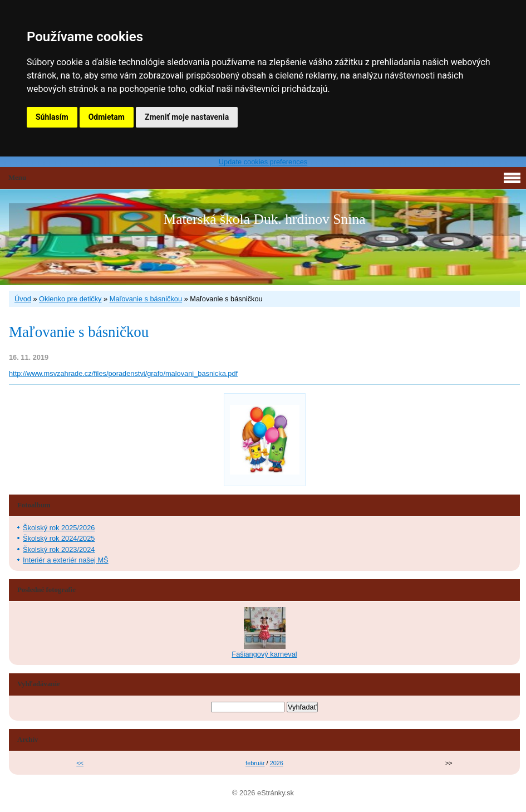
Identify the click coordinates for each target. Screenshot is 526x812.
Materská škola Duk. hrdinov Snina (264, 219)
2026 (277, 763)
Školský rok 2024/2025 (59, 538)
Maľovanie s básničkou (146, 299)
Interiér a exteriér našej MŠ (66, 560)
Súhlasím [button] (52, 117)
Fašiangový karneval (264, 654)
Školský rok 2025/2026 (59, 528)
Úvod (23, 299)
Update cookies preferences (263, 162)
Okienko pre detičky (70, 299)
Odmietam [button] (107, 117)
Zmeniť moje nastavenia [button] (187, 117)
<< (80, 763)
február (255, 763)
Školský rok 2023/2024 (59, 549)
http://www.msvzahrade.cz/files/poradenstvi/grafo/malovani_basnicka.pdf (123, 373)
